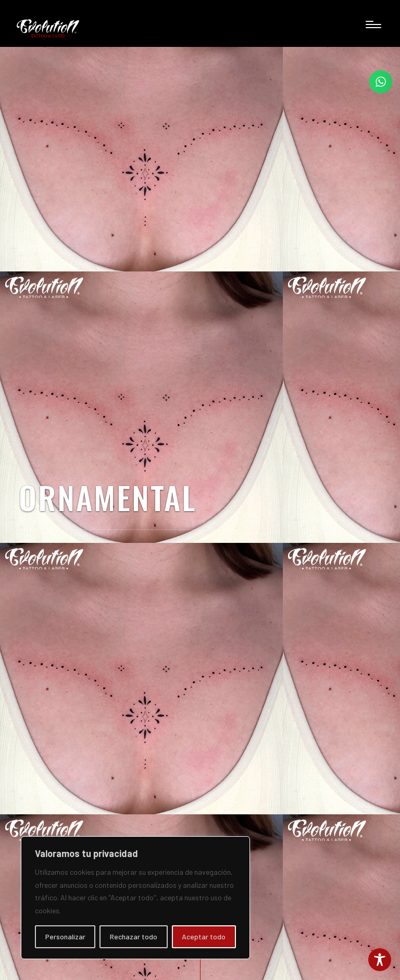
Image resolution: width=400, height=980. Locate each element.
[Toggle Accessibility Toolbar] (380, 960)
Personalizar (65, 936)
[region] (135, 898)
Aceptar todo (204, 936)
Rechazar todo (134, 936)
